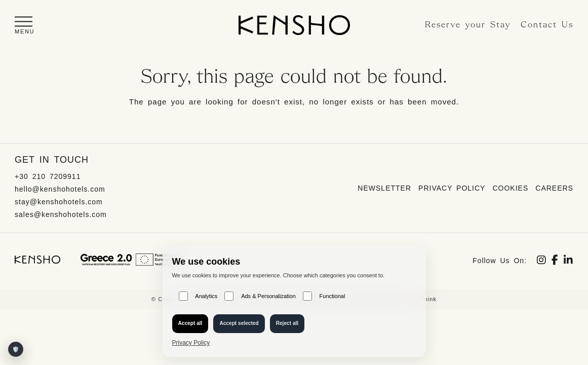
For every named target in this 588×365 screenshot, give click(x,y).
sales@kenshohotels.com (61, 214)
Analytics (198, 296)
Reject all (287, 323)
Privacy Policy (452, 188)
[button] (25, 25)
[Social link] (542, 261)
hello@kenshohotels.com (60, 189)
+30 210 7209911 (48, 176)
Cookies (510, 188)
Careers (554, 188)
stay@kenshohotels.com (59, 202)
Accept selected (239, 323)
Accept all (190, 323)
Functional (324, 296)
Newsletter (384, 188)
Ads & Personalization (260, 296)
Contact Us (547, 25)
